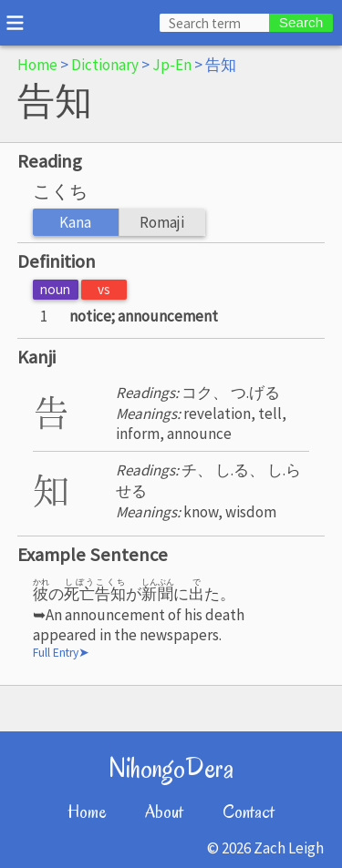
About (164, 812)
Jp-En (172, 65)
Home (37, 65)
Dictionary (105, 65)
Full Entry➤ (61, 653)
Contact (249, 812)
